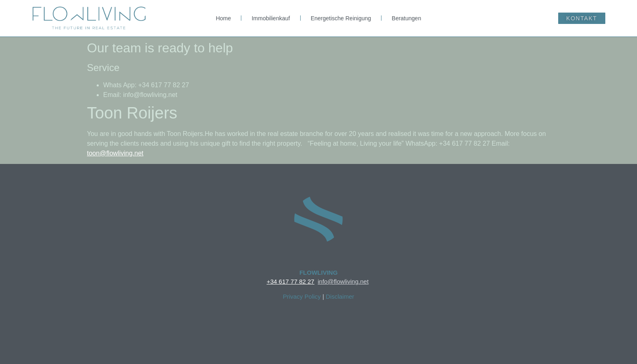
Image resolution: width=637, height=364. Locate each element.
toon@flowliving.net (115, 153)
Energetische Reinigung (341, 18)
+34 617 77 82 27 (290, 281)
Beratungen (406, 18)
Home (223, 18)
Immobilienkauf (271, 18)
